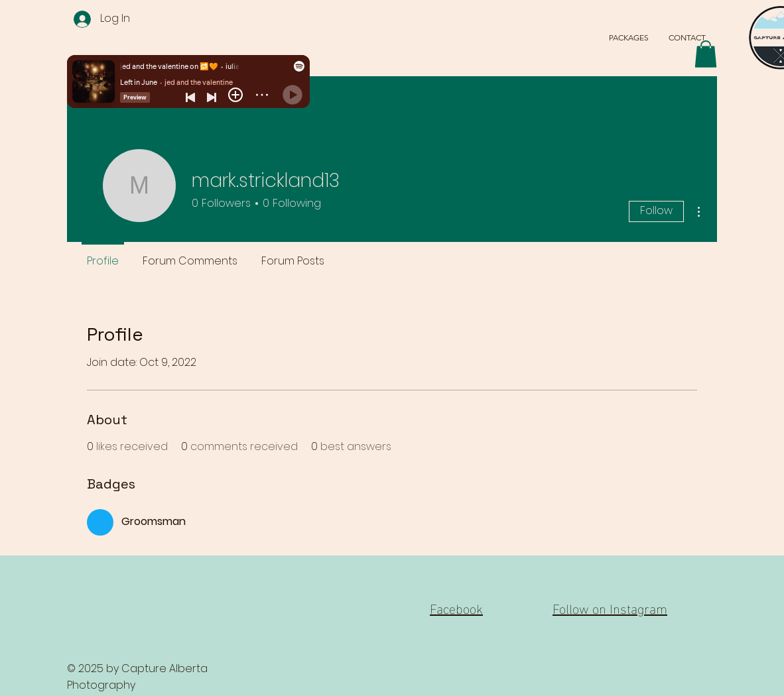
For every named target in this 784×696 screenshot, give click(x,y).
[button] (706, 54)
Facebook (456, 607)
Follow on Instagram (610, 607)
